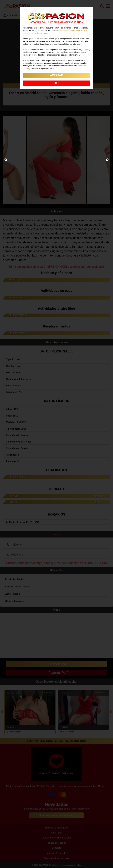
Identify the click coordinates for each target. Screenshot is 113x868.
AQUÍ (55, 68)
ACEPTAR (56, 75)
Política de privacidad (39, 33)
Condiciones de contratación (68, 31)
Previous (6, 160)
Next (107, 160)
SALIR (56, 83)
